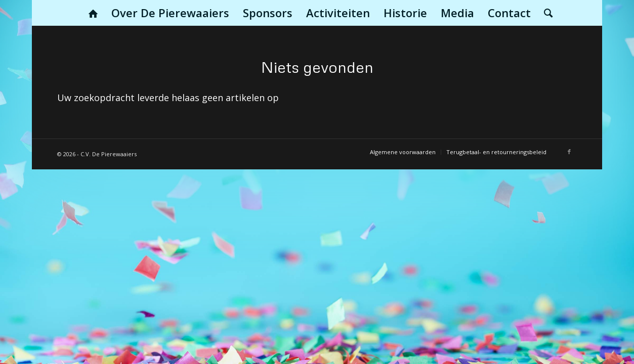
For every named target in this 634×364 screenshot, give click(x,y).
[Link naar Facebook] (569, 152)
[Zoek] (545, 13)
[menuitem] (93, 13)
